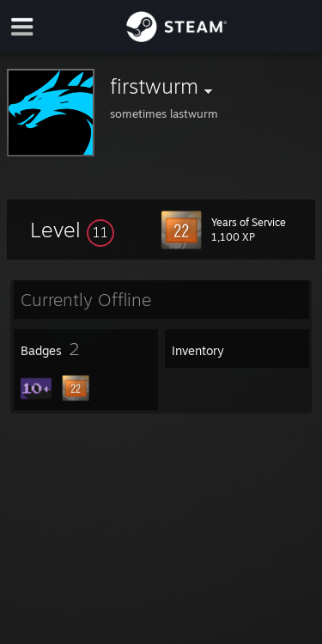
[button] (72, 230)
